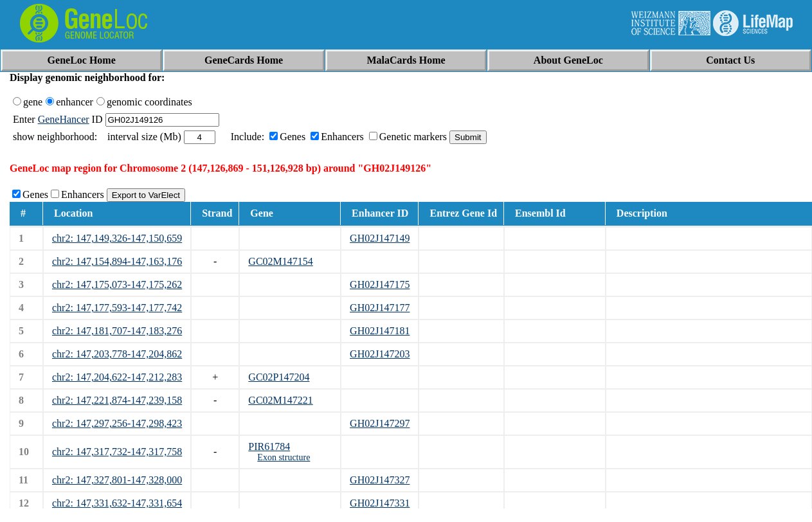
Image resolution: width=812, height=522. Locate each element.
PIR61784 (269, 446)
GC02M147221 (280, 400)
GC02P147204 (279, 377)
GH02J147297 (380, 423)
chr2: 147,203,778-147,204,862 (117, 354)
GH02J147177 (380, 308)
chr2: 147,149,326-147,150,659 (117, 238)
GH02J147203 (380, 354)
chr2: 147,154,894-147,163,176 (117, 261)
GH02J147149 (380, 238)
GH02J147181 (380, 331)
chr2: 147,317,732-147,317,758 (117, 452)
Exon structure (284, 457)
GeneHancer (64, 119)
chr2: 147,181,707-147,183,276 (117, 331)
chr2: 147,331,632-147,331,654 (117, 503)
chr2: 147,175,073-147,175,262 (117, 284)
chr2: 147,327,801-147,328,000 (117, 480)
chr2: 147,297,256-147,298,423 (117, 423)
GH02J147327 (380, 480)
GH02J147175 (380, 284)
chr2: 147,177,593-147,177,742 (117, 308)
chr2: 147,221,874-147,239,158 (117, 400)
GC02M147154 (280, 261)
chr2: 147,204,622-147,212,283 (117, 377)
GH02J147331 (380, 503)
